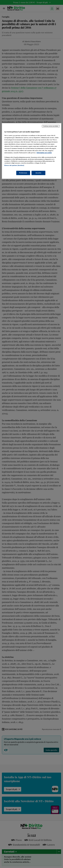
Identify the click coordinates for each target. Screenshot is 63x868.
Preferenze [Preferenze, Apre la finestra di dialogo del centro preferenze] (23, 173)
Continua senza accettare (51, 126)
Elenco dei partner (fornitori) (14, 165)
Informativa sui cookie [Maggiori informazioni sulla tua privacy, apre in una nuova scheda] (44, 153)
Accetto (38, 173)
